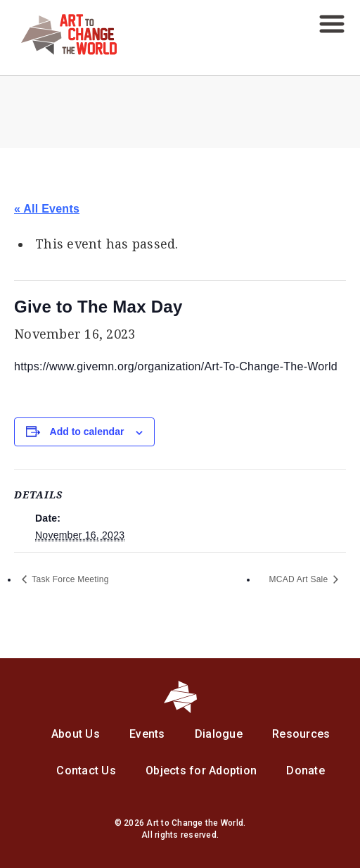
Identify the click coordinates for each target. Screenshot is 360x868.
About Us (76, 734)
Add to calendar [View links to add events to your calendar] (87, 432)
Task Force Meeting (69, 579)
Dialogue (219, 734)
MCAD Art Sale (300, 579)
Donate (306, 770)
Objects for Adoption (201, 770)
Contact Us (86, 770)
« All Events (47, 209)
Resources (301, 734)
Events (147, 734)
